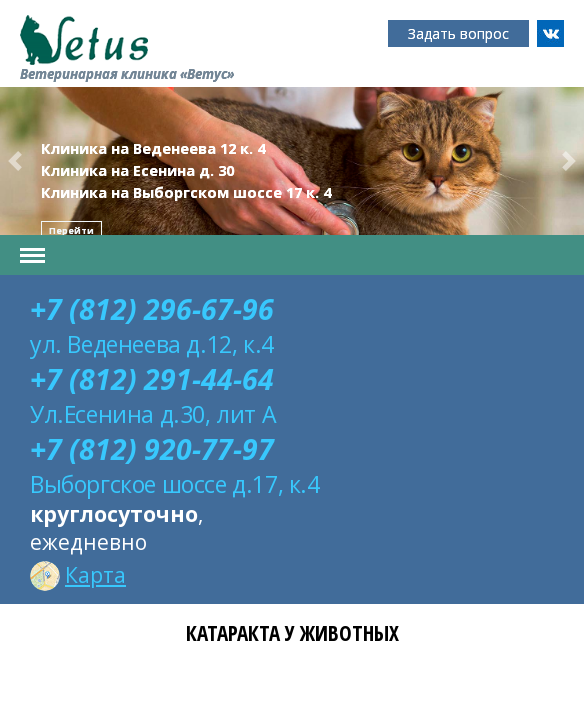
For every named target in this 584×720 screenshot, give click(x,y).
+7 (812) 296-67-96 (152, 309)
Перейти (71, 231)
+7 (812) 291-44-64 (152, 379)
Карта (78, 575)
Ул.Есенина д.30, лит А (153, 414)
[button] (14, 160)
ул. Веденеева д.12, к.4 (152, 344)
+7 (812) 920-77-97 (152, 449)
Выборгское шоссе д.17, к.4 (175, 484)
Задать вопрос (458, 33)
